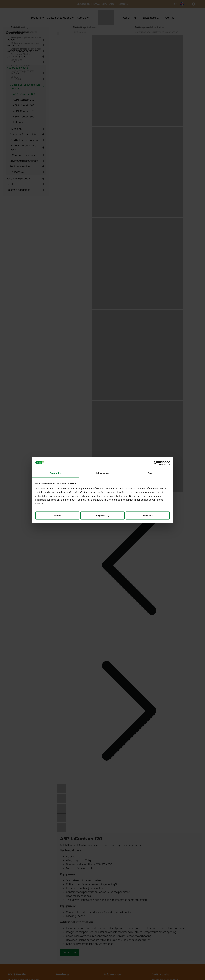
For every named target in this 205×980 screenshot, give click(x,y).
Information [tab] (102, 473)
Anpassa (103, 515)
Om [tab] (150, 473)
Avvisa (57, 515)
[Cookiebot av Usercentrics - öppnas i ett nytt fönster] (156, 463)
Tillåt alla (148, 515)
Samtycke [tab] (55, 473)
